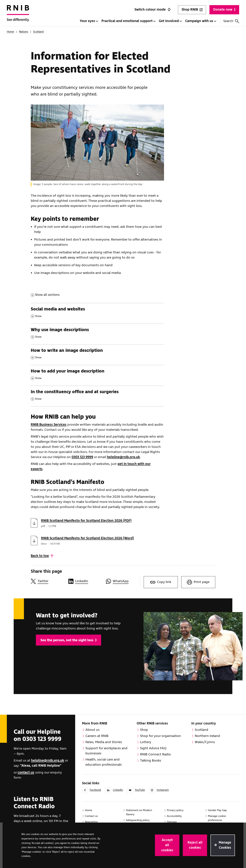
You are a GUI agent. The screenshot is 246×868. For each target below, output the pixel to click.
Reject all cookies (195, 845)
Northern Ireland (207, 736)
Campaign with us (201, 21)
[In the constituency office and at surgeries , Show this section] (97, 396)
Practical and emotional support (128, 21)
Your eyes (89, 21)
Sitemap (172, 822)
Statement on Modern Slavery (139, 812)
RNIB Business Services (49, 425)
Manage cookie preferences (217, 818)
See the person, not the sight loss (69, 640)
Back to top (40, 556)
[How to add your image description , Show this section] (97, 375)
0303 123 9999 (82, 457)
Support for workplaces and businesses (106, 751)
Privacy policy (175, 810)
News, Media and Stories (104, 742)
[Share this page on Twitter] (48, 581)
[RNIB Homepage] (18, 16)
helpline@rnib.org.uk (123, 457)
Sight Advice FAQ (153, 748)
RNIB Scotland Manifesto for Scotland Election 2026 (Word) (87, 538)
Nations (24, 32)
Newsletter (91, 822)
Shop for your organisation (160, 736)
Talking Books (151, 761)
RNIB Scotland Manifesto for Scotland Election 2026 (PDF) (86, 521)
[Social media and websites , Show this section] (97, 313)
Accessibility (174, 816)
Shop (144, 730)
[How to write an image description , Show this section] (97, 355)
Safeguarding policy (138, 820)
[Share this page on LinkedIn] (85, 581)
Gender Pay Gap (217, 810)
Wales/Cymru (205, 742)
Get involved (170, 21)
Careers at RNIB (97, 736)
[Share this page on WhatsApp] (123, 581)
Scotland (38, 32)
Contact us (91, 816)
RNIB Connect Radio (155, 754)
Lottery (146, 742)
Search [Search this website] (231, 21)
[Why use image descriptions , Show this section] (97, 334)
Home (10, 32)
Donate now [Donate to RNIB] (224, 10)
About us (92, 730)
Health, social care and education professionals (104, 762)
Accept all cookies (167, 845)
